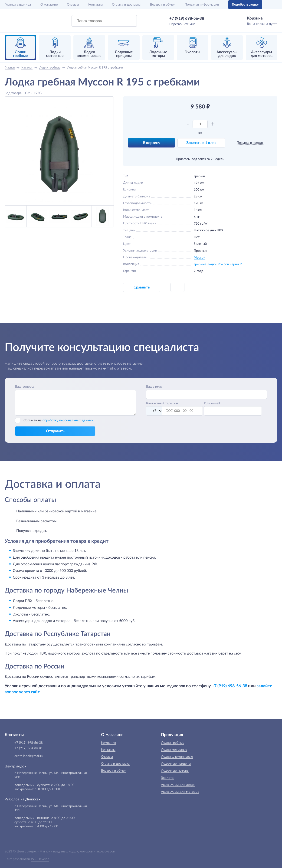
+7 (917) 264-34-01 (29, 748)
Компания (108, 743)
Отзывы (73, 5)
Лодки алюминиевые (177, 757)
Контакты (95, 5)
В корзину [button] (151, 143)
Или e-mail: (212, 403)
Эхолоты (168, 778)
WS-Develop (40, 859)
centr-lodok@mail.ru (29, 756)
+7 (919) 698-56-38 (187, 18)
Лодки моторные (174, 750)
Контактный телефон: (162, 403)
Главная (18, 5)
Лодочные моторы (175, 771)
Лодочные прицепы (176, 764)
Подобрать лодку (245, 5)
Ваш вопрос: (25, 387)
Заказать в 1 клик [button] (201, 143)
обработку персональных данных (68, 420)
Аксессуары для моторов (180, 792)
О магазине (49, 5)
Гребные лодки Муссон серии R (218, 264)
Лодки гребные (173, 743)
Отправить (55, 431)
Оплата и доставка (126, 5)
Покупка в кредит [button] (250, 143)
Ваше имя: (154, 387)
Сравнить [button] (142, 287)
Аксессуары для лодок (178, 785)
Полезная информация (202, 5)
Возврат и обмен (163, 5)
